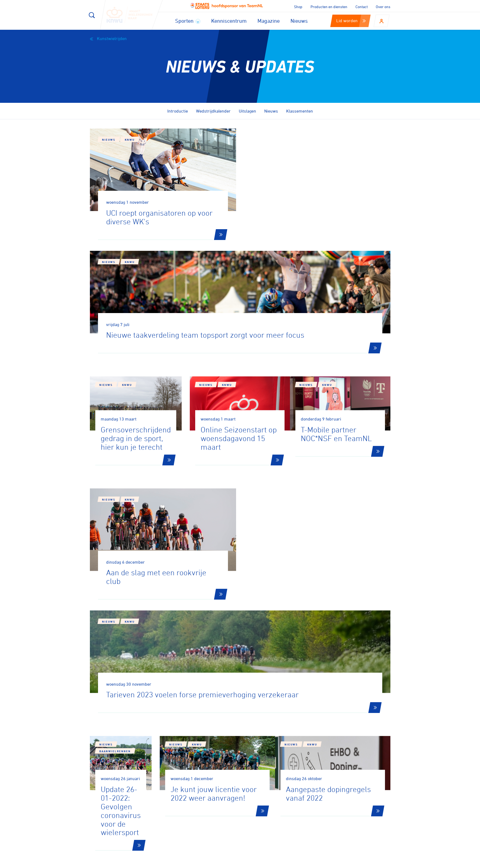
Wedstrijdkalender (213, 111)
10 (291, 657)
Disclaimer (309, 862)
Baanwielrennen (138, 565)
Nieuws (299, 21)
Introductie (178, 111)
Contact (362, 7)
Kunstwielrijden (108, 38)
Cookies (284, 862)
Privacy (335, 862)
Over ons (383, 7)
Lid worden (351, 21)
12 (328, 657)
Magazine (269, 21)
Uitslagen (247, 111)
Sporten (188, 21)
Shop (298, 7)
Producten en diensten (329, 7)
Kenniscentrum (229, 21)
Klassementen (300, 111)
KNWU (130, 140)
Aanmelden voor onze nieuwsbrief (150, 723)
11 (309, 657)
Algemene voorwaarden (372, 862)
